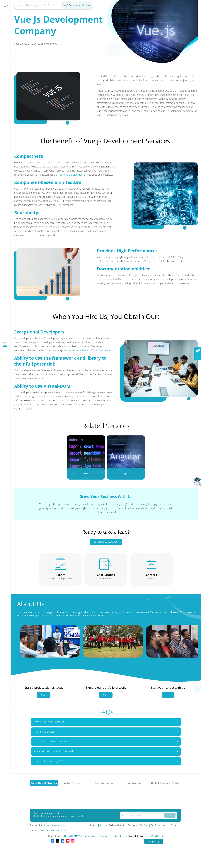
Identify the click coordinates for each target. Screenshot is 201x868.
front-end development (68, 175)
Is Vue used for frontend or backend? (54, 754)
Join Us (165, 825)
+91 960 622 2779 (70, 836)
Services (103, 825)
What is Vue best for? (45, 734)
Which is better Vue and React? (50, 744)
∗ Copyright (118, 836)
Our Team (155, 825)
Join (168, 697)
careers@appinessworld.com (54, 830)
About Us (93, 825)
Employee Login (154, 841)
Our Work (144, 825)
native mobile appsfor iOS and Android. (90, 350)
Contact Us (175, 825)
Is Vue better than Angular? (48, 764)
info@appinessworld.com (54, 825)
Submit (170, 815)
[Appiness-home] (21, 5)
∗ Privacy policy (104, 836)
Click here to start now (106, 544)
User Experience (130, 825)
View (106, 697)
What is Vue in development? (49, 724)
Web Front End (50, 5)
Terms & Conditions (87, 836)
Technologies (32, 5)
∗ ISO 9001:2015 (155, 836)
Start (44, 697)
